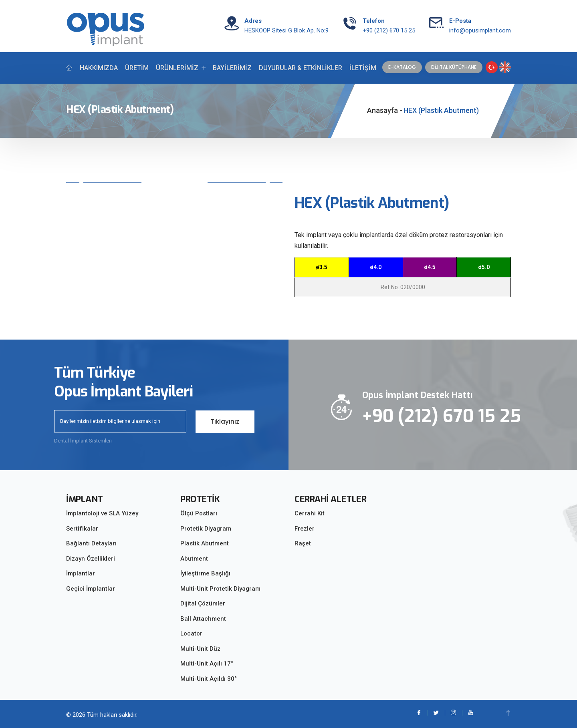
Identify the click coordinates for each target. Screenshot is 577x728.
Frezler (305, 529)
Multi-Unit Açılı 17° (207, 664)
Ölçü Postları (199, 513)
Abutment (194, 559)
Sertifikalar (82, 529)
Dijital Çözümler (203, 603)
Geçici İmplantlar (91, 589)
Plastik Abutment (205, 543)
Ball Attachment (203, 619)
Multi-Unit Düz (200, 649)
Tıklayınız (225, 421)
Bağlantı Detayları (91, 543)
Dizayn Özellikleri (91, 559)
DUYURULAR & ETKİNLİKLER (301, 68)
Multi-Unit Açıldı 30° (209, 679)
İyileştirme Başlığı (205, 573)
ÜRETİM (137, 68)
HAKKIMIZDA (99, 68)
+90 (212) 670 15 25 (389, 30)
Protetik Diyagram (206, 529)
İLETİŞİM (363, 68)
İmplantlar (81, 573)
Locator (191, 633)
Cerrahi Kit (310, 513)
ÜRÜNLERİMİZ (177, 68)
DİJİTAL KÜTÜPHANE (454, 67)
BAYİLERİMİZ (232, 68)
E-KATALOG (402, 67)
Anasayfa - (385, 110)
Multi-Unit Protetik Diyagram (220, 589)
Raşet (303, 543)
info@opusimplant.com (480, 30)
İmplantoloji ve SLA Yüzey (102, 513)
